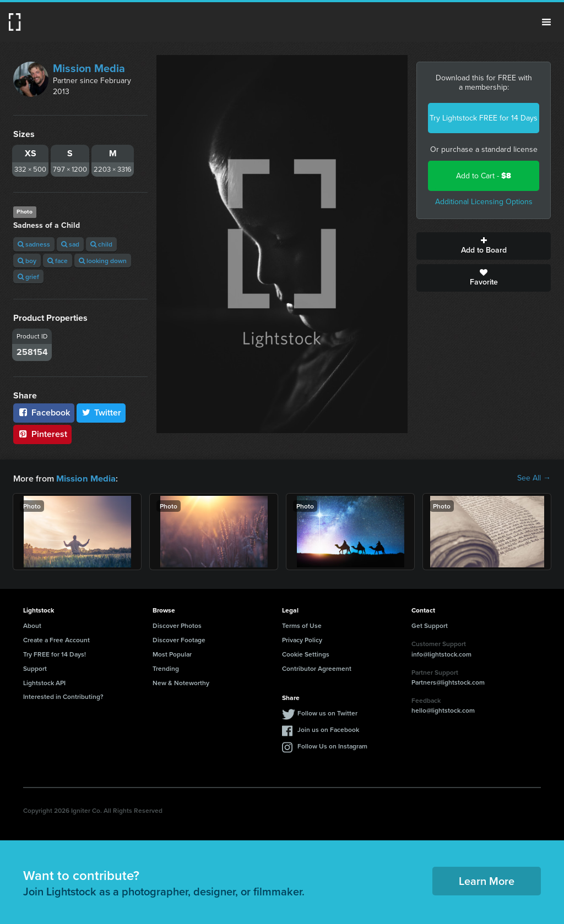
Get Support (430, 625)
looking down (103, 261)
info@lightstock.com (441, 654)
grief (28, 277)
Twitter (101, 412)
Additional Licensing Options (484, 202)
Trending (166, 668)
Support (35, 668)
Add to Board (484, 246)
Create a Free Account (56, 639)
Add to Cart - (484, 176)
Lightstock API (44, 682)
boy (27, 261)
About (32, 625)
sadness (34, 244)
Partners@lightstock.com (448, 682)
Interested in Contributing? (63, 696)
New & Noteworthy (181, 682)
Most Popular (172, 654)
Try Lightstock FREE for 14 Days (484, 118)
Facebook (44, 412)
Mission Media (89, 68)
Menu (546, 22)
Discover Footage (179, 639)
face (58, 261)
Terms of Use (302, 625)
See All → (534, 478)
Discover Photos (177, 625)
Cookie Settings (306, 654)
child (101, 244)
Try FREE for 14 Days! (55, 654)
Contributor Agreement (317, 668)
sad (70, 244)
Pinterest (42, 434)
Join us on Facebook (328, 729)
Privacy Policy (302, 639)
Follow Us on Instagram (332, 745)
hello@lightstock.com (443, 710)
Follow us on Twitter (327, 712)
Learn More (487, 880)
